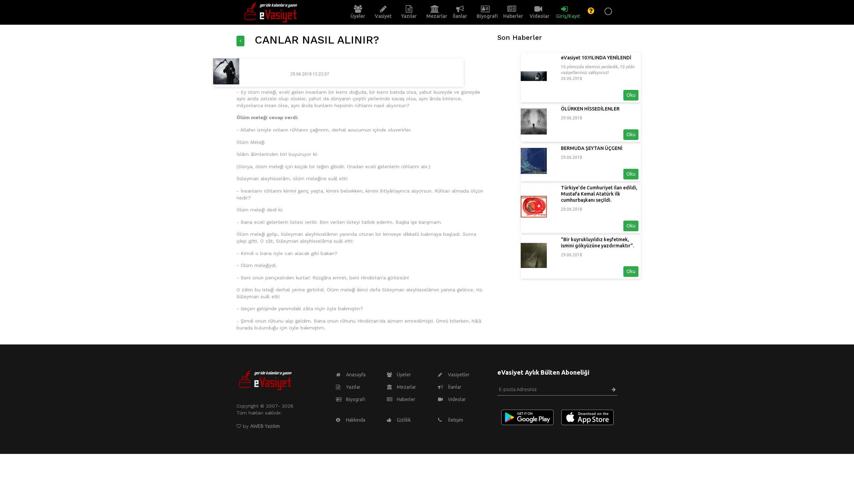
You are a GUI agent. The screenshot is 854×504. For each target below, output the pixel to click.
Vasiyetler (454, 375)
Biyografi (351, 399)
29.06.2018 (627, 118)
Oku (686, 95)
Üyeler (399, 375)
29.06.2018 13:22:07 (254, 74)
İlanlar (450, 387)
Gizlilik (399, 420)
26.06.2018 (627, 78)
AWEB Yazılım (265, 426)
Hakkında (351, 420)
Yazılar (348, 387)
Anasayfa (351, 375)
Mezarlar (401, 387)
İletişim (451, 420)
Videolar (452, 399)
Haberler (401, 399)
